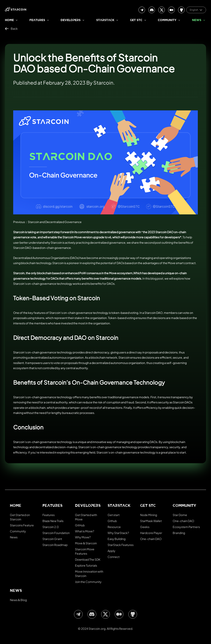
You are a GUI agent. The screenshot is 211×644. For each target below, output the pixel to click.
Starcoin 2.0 (51, 527)
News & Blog (18, 600)
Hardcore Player (151, 533)
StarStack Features (121, 545)
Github (112, 521)
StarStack (105, 20)
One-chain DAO (151, 539)
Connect (114, 557)
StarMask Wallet (151, 521)
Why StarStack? (118, 533)
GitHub (80, 525)
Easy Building (117, 539)
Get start (114, 515)
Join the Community (88, 582)
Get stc (136, 20)
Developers (71, 20)
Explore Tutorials (86, 565)
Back (11, 29)
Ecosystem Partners (186, 527)
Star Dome (180, 515)
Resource (114, 527)
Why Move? (83, 537)
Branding (179, 533)
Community (167, 20)
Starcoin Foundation (56, 533)
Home (9, 20)
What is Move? (85, 531)
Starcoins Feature (22, 525)
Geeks (145, 527)
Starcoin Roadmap (55, 545)
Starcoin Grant (52, 539)
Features (37, 20)
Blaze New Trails (53, 521)
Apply (111, 551)
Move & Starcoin (86, 543)
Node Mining (149, 515)
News (197, 20)
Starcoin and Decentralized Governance (55, 222)
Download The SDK (88, 559)
